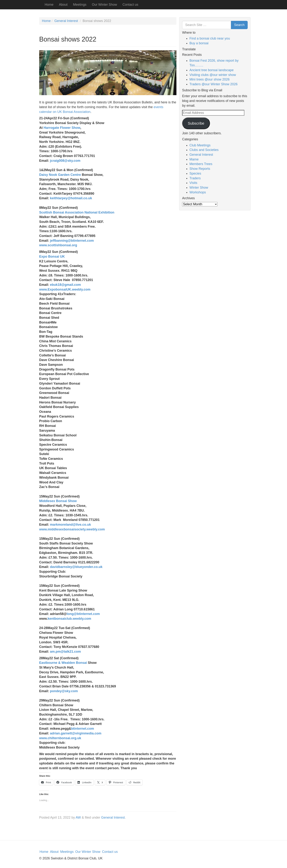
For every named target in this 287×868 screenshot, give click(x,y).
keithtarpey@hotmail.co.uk (71, 198)
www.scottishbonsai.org (58, 245)
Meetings (80, 5)
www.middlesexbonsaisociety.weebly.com (72, 529)
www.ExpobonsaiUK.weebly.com (65, 289)
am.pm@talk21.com (65, 652)
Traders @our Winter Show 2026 (214, 84)
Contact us (130, 5)
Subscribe (196, 123)
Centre (75, 175)
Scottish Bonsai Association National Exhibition (77, 212)
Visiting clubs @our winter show (213, 75)
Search (239, 25)
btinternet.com (82, 729)
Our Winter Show (104, 5)
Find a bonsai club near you (210, 38)
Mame (194, 159)
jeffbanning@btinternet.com (72, 241)
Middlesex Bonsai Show (58, 501)
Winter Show (199, 188)
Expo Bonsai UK (52, 257)
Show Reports (200, 169)
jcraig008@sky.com (65, 161)
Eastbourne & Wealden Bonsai (64, 663)
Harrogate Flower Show (62, 128)
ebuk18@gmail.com (65, 285)
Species (195, 173)
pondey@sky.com (64, 691)
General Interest (66, 21)
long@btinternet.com (83, 614)
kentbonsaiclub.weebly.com (69, 619)
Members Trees (201, 164)
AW (78, 818)
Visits (193, 183)
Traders (195, 178)
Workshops (198, 192)
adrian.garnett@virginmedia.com (76, 733)
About (63, 5)
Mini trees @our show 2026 (209, 79)
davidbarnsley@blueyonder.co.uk (76, 567)
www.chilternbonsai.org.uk (60, 738)
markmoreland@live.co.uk (70, 525)
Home (49, 5)
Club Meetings (200, 145)
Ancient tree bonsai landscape (211, 70)
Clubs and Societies (204, 150)
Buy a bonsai (199, 43)
